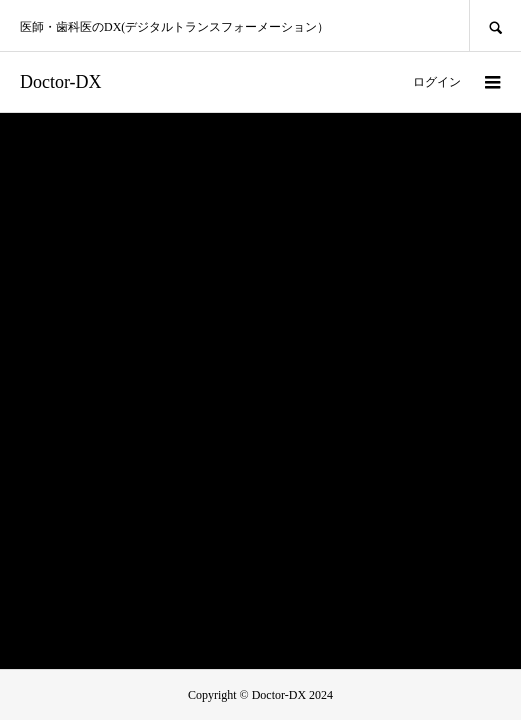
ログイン (437, 82)
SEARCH (495, 25)
